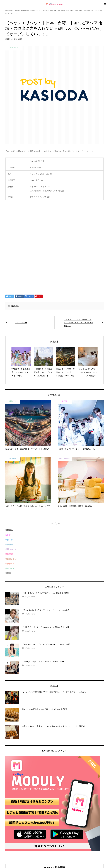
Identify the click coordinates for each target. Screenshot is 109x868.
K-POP (8, 535)
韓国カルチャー (12, 549)
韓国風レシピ (11, 559)
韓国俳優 (9, 545)
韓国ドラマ (10, 540)
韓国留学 (9, 530)
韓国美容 (9, 554)
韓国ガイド (15, 306)
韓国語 (8, 573)
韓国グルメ (10, 564)
